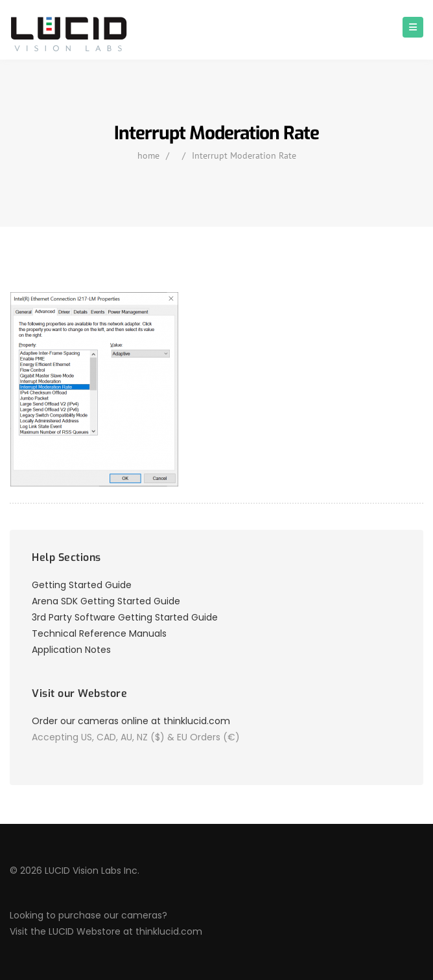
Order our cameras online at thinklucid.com (131, 721)
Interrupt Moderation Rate (244, 155)
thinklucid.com (169, 931)
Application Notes (71, 650)
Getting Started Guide (82, 585)
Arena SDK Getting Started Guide (106, 601)
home (148, 155)
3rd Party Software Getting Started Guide (125, 617)
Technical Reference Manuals (99, 633)
